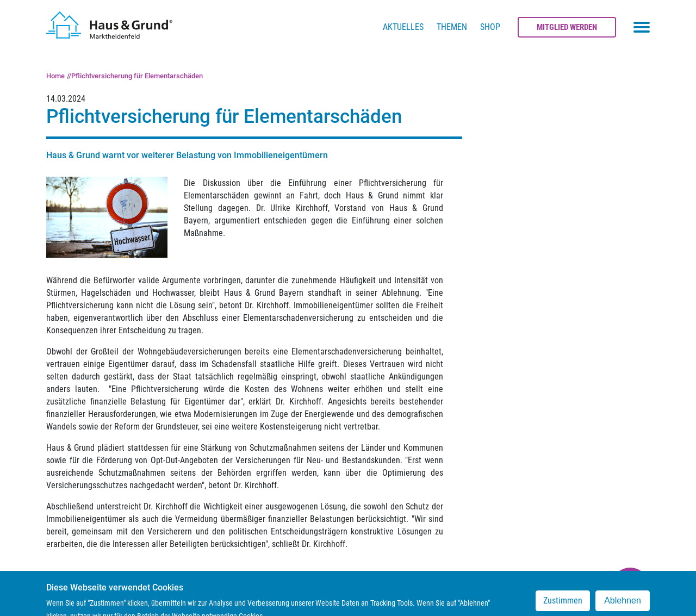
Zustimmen (563, 605)
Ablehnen (623, 605)
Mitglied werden (567, 27)
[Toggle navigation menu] (642, 27)
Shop (490, 27)
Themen (452, 27)
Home (55, 76)
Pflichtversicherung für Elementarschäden (137, 76)
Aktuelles (403, 27)
